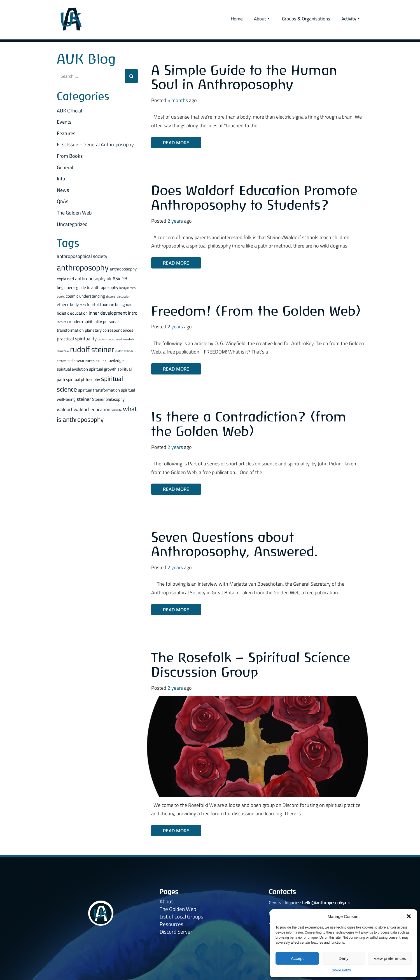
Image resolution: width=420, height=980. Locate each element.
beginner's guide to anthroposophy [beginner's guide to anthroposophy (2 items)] (88, 287)
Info (61, 179)
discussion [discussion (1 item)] (123, 296)
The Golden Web (74, 213)
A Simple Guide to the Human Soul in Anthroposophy (244, 77)
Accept (297, 958)
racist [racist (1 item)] (111, 339)
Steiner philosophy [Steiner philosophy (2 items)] (108, 399)
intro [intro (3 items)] (133, 313)
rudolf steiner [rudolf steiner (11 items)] (92, 349)
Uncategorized (72, 224)
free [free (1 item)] (129, 305)
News (63, 190)
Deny (343, 958)
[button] (409, 916)
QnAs (63, 201)
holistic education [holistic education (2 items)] (72, 313)
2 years (175, 221)
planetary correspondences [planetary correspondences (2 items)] (109, 330)
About (262, 19)
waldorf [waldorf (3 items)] (65, 409)
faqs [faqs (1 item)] (83, 305)
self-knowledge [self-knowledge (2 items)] (110, 360)
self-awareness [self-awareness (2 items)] (81, 360)
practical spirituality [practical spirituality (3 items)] (77, 339)
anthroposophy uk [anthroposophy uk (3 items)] (93, 278)
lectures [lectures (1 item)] (62, 322)
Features (66, 133)
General (65, 167)
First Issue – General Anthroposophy (95, 144)
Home (237, 19)
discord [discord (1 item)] (111, 296)
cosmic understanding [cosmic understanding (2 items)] (85, 296)
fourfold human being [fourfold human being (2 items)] (106, 304)
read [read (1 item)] (119, 339)
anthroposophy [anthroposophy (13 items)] (83, 267)
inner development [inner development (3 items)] (108, 313)
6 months (178, 100)
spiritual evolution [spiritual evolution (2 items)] (72, 369)
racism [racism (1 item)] (102, 339)
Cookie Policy (341, 970)
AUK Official (69, 111)
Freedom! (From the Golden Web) (256, 311)
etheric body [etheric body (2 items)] (68, 304)
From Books (70, 156)
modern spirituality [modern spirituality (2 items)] (85, 321)
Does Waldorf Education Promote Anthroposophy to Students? (254, 198)
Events (64, 122)
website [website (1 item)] (117, 410)
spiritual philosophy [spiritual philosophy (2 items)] (83, 379)
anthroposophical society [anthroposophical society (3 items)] (82, 256)
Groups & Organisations (306, 19)
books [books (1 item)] (61, 296)
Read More (176, 143)
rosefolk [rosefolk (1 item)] (129, 339)
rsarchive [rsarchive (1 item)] (63, 351)
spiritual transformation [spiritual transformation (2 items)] (99, 390)
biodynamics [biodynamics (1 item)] (127, 288)
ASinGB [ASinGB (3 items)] (120, 278)
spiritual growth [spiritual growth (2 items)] (103, 369)
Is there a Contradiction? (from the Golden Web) (249, 424)
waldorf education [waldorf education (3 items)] (92, 409)
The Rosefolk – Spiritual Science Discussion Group (251, 665)
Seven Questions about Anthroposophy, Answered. (235, 544)
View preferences (390, 958)
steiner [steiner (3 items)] (84, 399)
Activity (351, 19)
